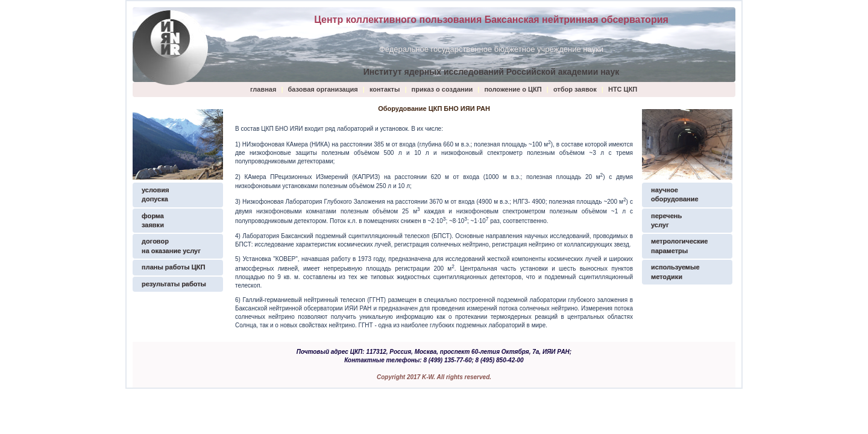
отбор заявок (575, 89)
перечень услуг (666, 220)
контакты (385, 89)
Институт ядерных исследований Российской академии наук (491, 72)
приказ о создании (443, 89)
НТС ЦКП (623, 89)
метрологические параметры (679, 246)
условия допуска (155, 194)
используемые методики (675, 272)
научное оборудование (675, 194)
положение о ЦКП (513, 89)
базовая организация (323, 89)
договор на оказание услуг (171, 246)
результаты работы (174, 284)
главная (263, 89)
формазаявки (153, 220)
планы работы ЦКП (173, 267)
